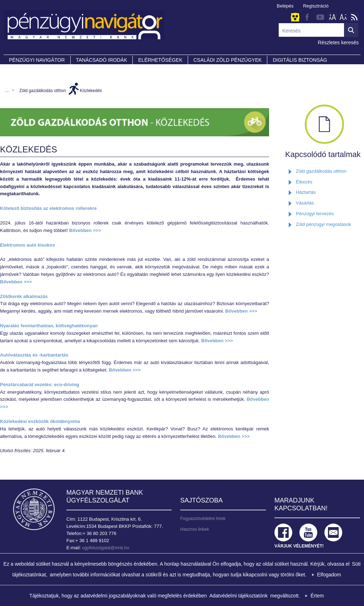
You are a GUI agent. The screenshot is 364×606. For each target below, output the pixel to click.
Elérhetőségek (160, 60)
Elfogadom (329, 575)
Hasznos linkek (195, 529)
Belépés (285, 6)
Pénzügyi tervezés (315, 214)
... (7, 91)
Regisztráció (316, 6)
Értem (317, 596)
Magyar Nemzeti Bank (34, 509)
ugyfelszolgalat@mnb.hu (106, 548)
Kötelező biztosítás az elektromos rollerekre (48, 208)
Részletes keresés (338, 42)
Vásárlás (305, 203)
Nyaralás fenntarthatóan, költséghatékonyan (49, 326)
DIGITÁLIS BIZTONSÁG (300, 60)
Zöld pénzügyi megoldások (323, 224)
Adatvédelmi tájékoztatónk (239, 596)
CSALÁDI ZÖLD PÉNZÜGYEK (227, 60)
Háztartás (306, 192)
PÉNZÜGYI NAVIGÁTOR (37, 60)
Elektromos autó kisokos (27, 245)
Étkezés (304, 182)
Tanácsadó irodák (102, 60)
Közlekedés (91, 91)
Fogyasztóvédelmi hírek (203, 519)
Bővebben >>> (85, 230)
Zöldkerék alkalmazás (24, 296)
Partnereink (27, 70)
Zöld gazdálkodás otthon (43, 91)
